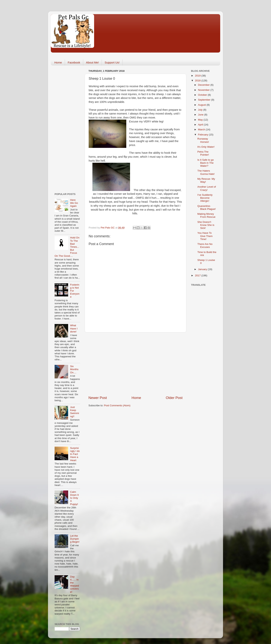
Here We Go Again (74, 203)
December (204, 85)
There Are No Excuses (205, 246)
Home (58, 62)
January (203, 269)
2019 (198, 76)
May (201, 120)
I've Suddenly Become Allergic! (205, 198)
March (202, 129)
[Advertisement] (135, 364)
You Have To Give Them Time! (205, 236)
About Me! (92, 62)
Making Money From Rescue (206, 215)
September (205, 100)
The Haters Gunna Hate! (206, 172)
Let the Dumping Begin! (75, 539)
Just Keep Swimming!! (74, 412)
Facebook (74, 62)
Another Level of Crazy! (207, 188)
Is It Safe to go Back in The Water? (206, 163)
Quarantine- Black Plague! (207, 207)
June (201, 115)
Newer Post (98, 398)
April (201, 125)
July (201, 110)
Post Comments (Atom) (117, 405)
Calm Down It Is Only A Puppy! (74, 498)
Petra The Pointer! (203, 153)
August (202, 105)
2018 (198, 81)
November (204, 90)
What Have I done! (74, 328)
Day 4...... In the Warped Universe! (74, 584)
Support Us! (112, 62)
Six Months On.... (74, 369)
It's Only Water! (206, 147)
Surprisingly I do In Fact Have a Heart (75, 454)
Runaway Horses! (203, 140)
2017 (198, 275)
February (203, 135)
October (203, 95)
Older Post (174, 398)
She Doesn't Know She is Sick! (206, 225)
